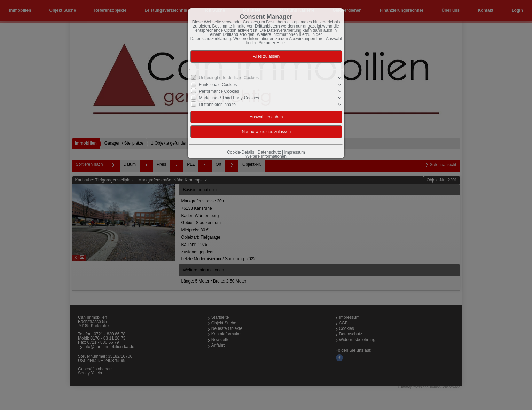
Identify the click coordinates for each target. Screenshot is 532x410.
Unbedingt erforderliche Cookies (229, 78)
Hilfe (281, 43)
